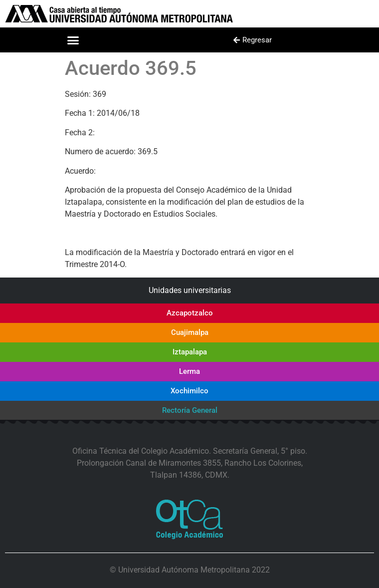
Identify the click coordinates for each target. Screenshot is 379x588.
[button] (73, 40)
